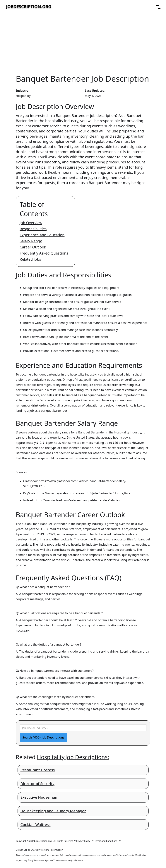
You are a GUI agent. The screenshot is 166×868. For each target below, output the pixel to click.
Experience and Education (42, 235)
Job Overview (31, 223)
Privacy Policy (83, 841)
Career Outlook (33, 247)
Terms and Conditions (106, 841)
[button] (158, 7)
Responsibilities (33, 229)
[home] (29, 7)
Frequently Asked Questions (44, 253)
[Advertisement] (83, 43)
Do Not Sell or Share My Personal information (40, 850)
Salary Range (31, 241)
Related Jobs (30, 259)
